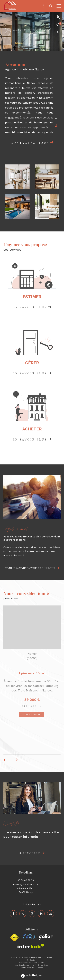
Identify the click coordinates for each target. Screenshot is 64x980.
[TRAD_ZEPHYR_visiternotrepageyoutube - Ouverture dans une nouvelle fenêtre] (51, 914)
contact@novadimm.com (26, 884)
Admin (35, 965)
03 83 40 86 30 (26, 880)
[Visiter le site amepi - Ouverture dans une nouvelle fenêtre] (29, 937)
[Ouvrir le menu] (59, 6)
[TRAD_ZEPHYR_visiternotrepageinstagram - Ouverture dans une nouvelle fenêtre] (32, 914)
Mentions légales (22, 965)
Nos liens (44, 965)
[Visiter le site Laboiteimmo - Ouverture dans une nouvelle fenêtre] (32, 974)
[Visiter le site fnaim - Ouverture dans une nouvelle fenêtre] (14, 938)
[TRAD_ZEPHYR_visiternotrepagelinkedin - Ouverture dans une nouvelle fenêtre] (41, 914)
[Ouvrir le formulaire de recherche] (51, 6)
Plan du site (39, 962)
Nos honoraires (25, 962)
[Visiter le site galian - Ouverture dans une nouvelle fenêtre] (46, 937)
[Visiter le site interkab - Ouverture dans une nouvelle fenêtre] (31, 946)
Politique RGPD (28, 968)
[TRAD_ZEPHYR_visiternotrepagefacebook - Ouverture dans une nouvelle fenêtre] (13, 914)
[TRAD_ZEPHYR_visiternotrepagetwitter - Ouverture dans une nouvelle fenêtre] (23, 914)
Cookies (40, 968)
